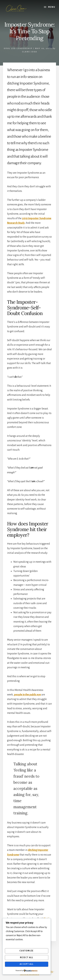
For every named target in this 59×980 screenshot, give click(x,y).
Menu (52, 7)
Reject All (27, 958)
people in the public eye (27, 695)
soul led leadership (18, 48)
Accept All (27, 964)
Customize (27, 951)
